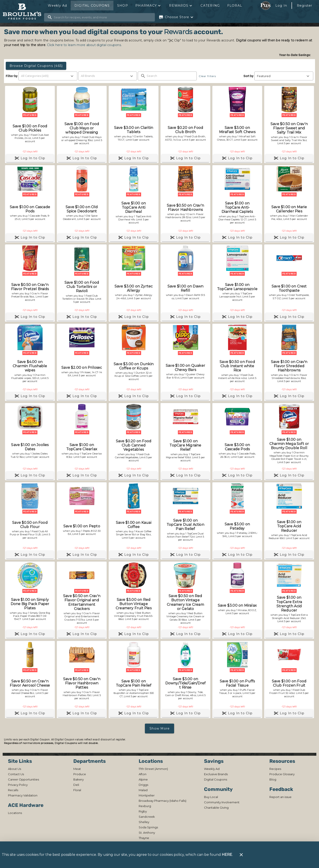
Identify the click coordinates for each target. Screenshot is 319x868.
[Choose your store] (176, 17)
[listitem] (15, 769)
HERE (227, 855)
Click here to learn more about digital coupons (84, 45)
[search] (103, 17)
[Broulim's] (23, 12)
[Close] (241, 855)
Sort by (249, 76)
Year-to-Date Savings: (295, 55)
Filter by (12, 76)
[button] (148, 6)
